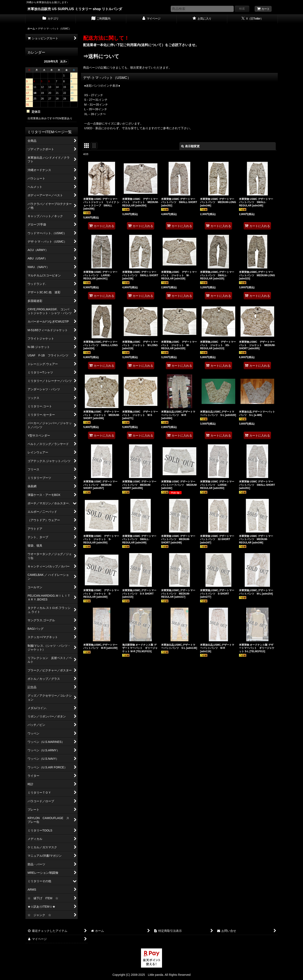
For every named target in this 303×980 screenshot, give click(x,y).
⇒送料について (101, 56)
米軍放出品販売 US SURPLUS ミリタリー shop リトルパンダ (75, 9)
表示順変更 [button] (190, 146)
